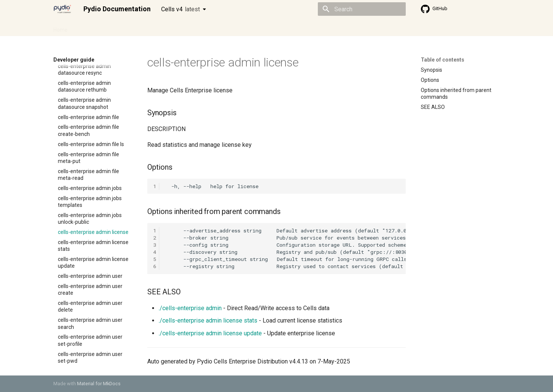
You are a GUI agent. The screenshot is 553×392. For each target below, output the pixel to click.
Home (60, 27)
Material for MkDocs (99, 384)
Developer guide (168, 27)
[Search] (362, 9)
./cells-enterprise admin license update (210, 333)
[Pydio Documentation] (62, 9)
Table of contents (443, 60)
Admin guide (92, 27)
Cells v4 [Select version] (181, 9)
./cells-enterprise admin (190, 308)
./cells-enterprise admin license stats (208, 320)
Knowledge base (216, 27)
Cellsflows (128, 27)
